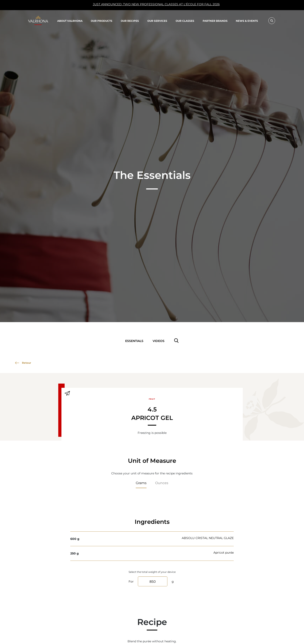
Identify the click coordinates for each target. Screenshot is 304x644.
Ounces (162, 483)
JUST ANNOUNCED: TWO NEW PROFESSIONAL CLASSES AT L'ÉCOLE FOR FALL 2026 (126, 5)
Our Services (157, 21)
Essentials (134, 341)
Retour (23, 363)
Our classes (185, 21)
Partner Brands (215, 21)
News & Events (247, 21)
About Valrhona (70, 21)
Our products (102, 21)
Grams (141, 483)
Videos (159, 341)
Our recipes (130, 21)
